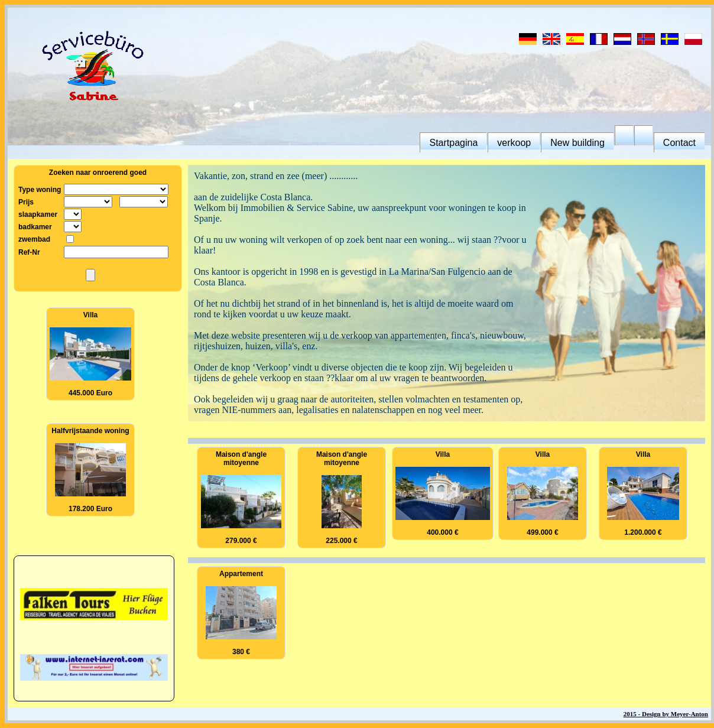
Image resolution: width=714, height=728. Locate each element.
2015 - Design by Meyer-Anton (666, 714)
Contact (679, 143)
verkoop (514, 143)
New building (577, 143)
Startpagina (453, 143)
